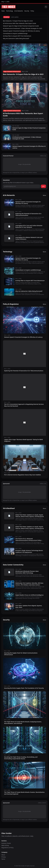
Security (27, 11)
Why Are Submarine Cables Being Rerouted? (16, 38)
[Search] (46, 7)
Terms (3, 859)
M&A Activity (5, 845)
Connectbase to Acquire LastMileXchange (15, 33)
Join (43, 186)
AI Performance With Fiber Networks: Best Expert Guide (19, 23)
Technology (10, 11)
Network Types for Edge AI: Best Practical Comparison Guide (21, 26)
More (44, 195)
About (3, 855)
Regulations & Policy (7, 848)
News (3, 11)
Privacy (4, 857)
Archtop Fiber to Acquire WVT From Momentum (17, 36)
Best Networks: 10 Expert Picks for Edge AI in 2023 (18, 21)
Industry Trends (6, 843)
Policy (32, 11)
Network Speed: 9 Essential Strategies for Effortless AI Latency (21, 31)
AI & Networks (19, 11)
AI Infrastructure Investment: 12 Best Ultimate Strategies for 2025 (22, 28)
